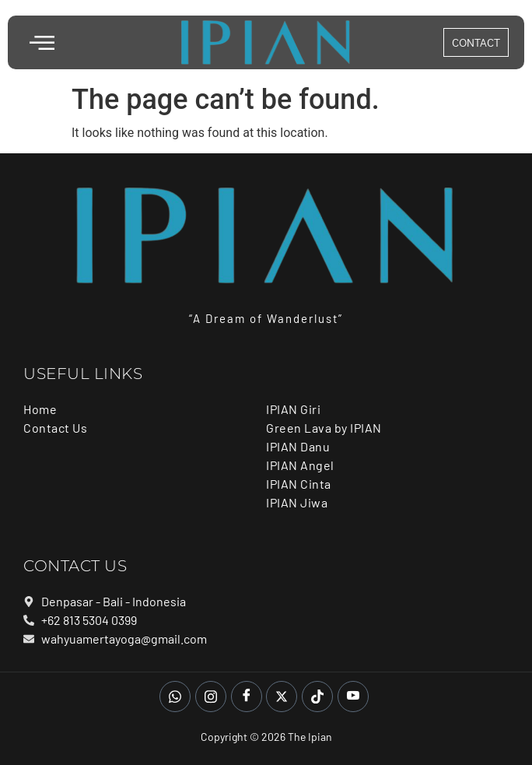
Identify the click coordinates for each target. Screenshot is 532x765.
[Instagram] (211, 697)
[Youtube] (353, 697)
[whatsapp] (175, 697)
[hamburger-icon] (41, 44)
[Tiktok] (317, 697)
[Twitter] (282, 697)
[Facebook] (247, 697)
